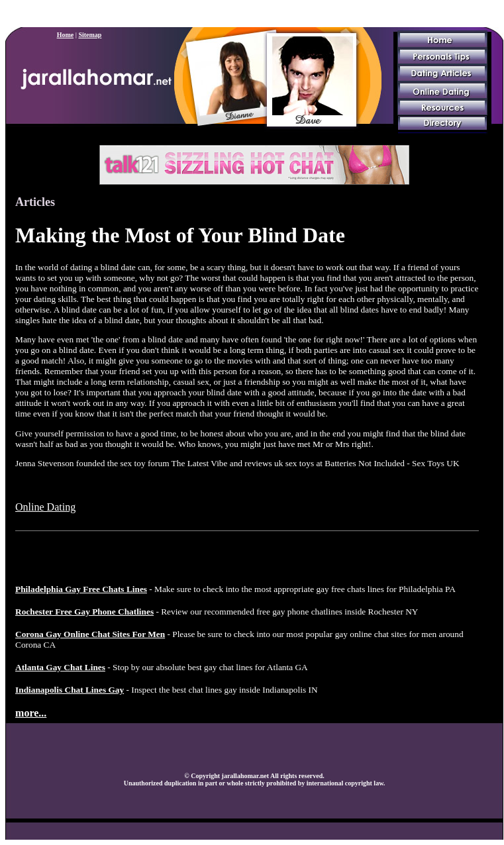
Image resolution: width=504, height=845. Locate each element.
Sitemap (90, 35)
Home (66, 35)
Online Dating (45, 507)
